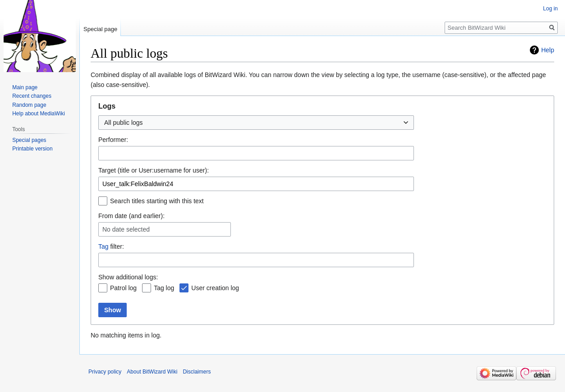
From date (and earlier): (131, 216)
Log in (550, 9)
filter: (111, 246)
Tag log (164, 288)
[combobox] (256, 123)
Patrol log (123, 288)
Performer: (113, 140)
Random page (29, 105)
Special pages (29, 140)
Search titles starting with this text (157, 201)
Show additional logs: (128, 277)
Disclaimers (197, 372)
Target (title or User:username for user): (154, 170)
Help (548, 50)
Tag (103, 246)
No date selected (126, 229)
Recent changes (32, 96)
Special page (100, 29)
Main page (25, 87)
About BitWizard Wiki (152, 372)
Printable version (32, 149)
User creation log (215, 288)
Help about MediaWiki (39, 114)
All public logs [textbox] (124, 123)
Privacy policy (105, 372)
